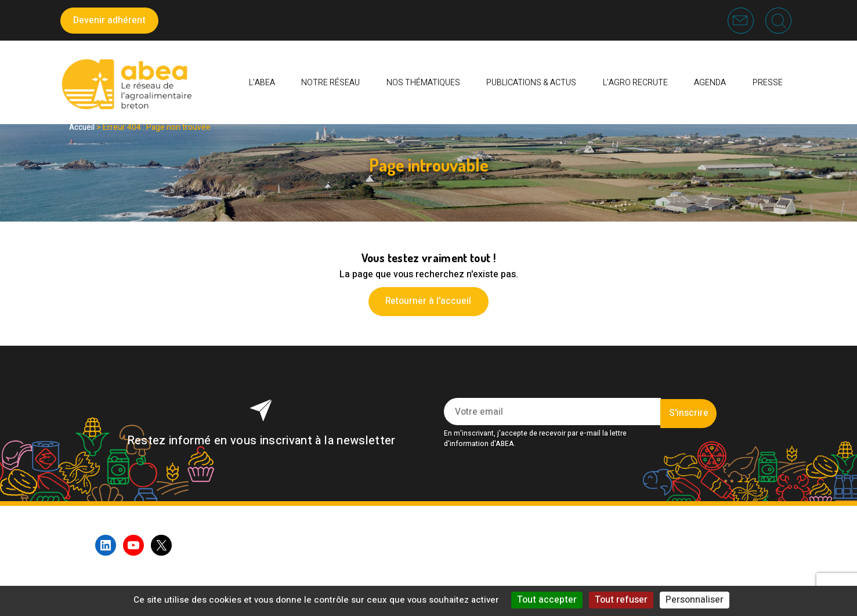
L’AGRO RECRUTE (635, 84)
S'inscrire (688, 412)
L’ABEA (262, 84)
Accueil (83, 127)
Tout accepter (547, 600)
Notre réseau (330, 84)
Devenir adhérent (109, 20)
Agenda (710, 84)
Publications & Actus (531, 84)
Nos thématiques (423, 84)
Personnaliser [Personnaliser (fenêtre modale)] (695, 600)
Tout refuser (621, 600)
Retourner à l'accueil (429, 301)
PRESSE (768, 84)
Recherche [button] (778, 20)
